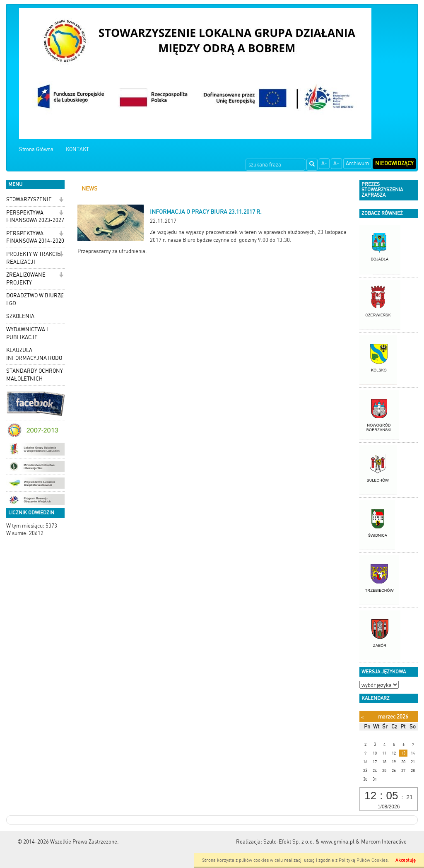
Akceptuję (406, 860)
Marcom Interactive (384, 842)
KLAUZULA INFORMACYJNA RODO (34, 354)
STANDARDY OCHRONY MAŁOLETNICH (35, 375)
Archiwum (357, 163)
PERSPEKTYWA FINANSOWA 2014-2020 (35, 237)
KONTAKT (77, 149)
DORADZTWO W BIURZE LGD (35, 299)
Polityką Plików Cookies (363, 860)
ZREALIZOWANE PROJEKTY (26, 279)
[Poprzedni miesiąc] (363, 717)
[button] (61, 200)
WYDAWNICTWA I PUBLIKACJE (27, 333)
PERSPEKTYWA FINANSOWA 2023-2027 (35, 217)
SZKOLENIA (20, 316)
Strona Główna (36, 149)
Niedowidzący (394, 163)
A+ (336, 163)
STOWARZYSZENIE (29, 199)
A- (324, 163)
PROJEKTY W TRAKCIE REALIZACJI (33, 258)
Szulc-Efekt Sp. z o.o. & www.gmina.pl (309, 842)
